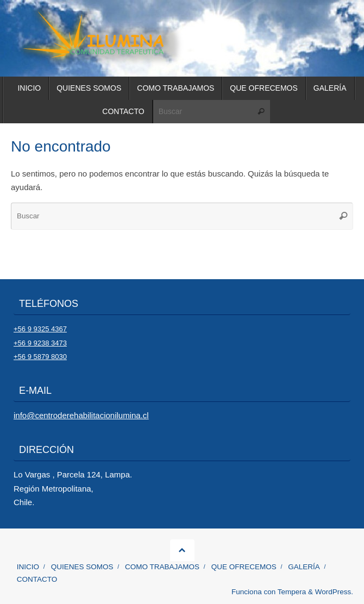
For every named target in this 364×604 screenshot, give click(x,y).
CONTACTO (37, 579)
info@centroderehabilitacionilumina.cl (81, 415)
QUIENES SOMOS (82, 567)
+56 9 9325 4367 (40, 329)
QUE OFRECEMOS (244, 567)
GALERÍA (304, 567)
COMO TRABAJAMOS (162, 567)
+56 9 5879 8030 (40, 357)
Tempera (292, 592)
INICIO (28, 567)
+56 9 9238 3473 (40, 343)
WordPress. (334, 592)
